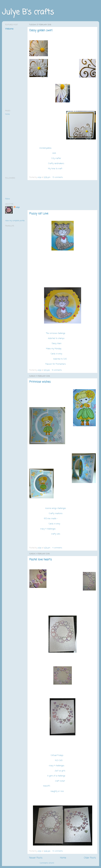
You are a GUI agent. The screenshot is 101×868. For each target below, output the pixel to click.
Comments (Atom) (47, 863)
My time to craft (55, 169)
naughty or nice (57, 791)
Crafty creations (56, 514)
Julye (18, 207)
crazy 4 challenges (48, 529)
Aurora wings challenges (56, 508)
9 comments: (57, 370)
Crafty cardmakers (56, 164)
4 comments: (58, 548)
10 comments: (58, 851)
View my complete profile (15, 221)
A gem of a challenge (57, 776)
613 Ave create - (51, 519)
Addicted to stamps (57, 338)
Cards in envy (57, 354)
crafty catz (56, 534)
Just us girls (60, 771)
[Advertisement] (63, 195)
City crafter (57, 158)
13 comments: (58, 177)
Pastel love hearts (41, 560)
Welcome (9, 29)
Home (63, 858)
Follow (7, 199)
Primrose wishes (40, 382)
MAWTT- (47, 786)
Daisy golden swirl (41, 30)
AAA (55, 153)
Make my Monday (54, 349)
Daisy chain (57, 344)
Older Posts (90, 858)
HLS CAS (59, 760)
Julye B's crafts (28, 12)
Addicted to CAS (60, 359)
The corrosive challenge (56, 333)
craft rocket (60, 781)
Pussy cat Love (39, 214)
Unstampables (45, 148)
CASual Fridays (57, 755)
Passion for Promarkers (56, 364)
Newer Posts (36, 858)
